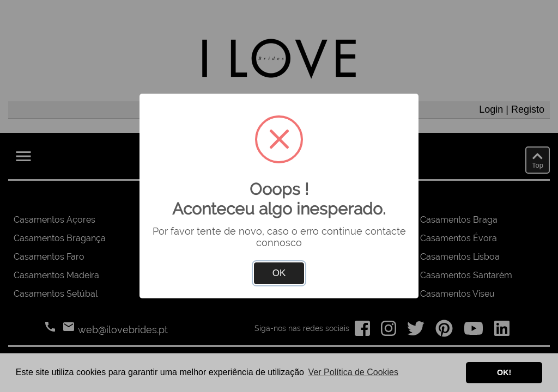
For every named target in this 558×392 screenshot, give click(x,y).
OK (279, 273)
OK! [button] (504, 372)
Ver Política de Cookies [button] (353, 372)
